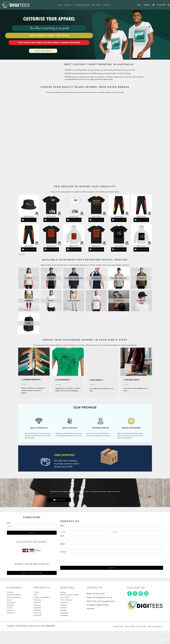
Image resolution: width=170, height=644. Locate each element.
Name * (62, 526)
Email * (62, 536)
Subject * (63, 544)
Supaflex (63, 610)
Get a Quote (11, 602)
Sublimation (64, 613)
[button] (34, 362)
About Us (10, 610)
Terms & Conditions (155, 626)
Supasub (63, 605)
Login (139, 5)
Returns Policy (130, 626)
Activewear (37, 600)
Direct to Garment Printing (69, 595)
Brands (9, 600)
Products (10, 592)
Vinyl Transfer (65, 597)
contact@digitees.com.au (102, 597)
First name (63, 532)
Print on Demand (66, 600)
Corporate (37, 602)
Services (10, 608)
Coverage (10, 605)
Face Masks (38, 615)
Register (147, 5)
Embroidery (64, 615)
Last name (115, 532)
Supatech (63, 608)
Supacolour (64, 602)
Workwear (37, 605)
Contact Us (11, 613)
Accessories (38, 613)
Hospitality (37, 608)
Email (9, 523)
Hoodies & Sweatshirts (42, 597)
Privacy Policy (141, 626)
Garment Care (118, 626)
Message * (63, 552)
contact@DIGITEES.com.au (74, 79)
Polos (36, 595)
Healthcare (37, 610)
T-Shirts (36, 592)
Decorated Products (14, 595)
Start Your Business (14, 597)
